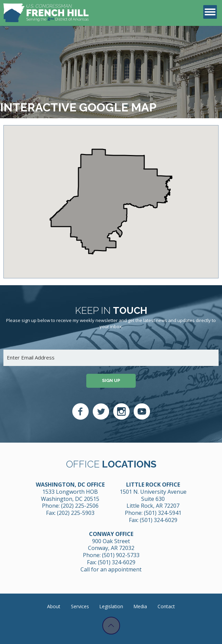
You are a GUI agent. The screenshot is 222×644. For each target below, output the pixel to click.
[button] (110, 221)
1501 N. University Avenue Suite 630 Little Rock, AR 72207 (153, 499)
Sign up (111, 380)
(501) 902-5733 (121, 555)
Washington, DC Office (70, 485)
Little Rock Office (153, 485)
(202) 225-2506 (80, 506)
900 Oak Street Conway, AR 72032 (111, 545)
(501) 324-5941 (163, 513)
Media (140, 606)
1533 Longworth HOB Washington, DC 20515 (70, 495)
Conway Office (111, 534)
